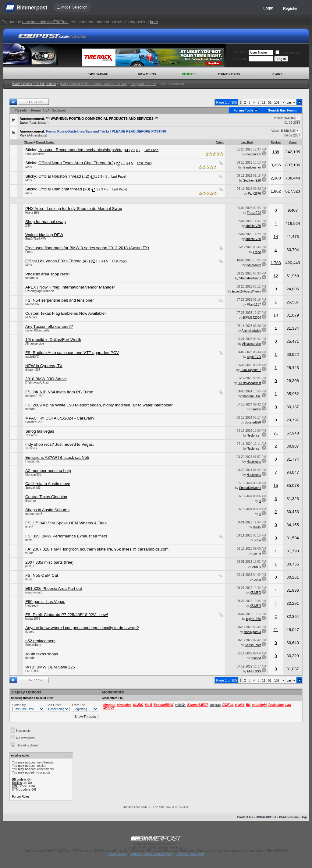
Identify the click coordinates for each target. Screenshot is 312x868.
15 (276, 485)
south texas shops (42, 654)
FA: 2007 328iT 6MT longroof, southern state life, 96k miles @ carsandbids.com (97, 549)
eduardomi (254, 265)
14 (276, 237)
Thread (29, 142)
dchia (29, 540)
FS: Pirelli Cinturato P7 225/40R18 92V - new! (67, 615)
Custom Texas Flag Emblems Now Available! (66, 313)
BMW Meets (147, 74)
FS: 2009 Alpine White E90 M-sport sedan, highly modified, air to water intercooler (99, 405)
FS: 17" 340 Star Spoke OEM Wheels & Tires (66, 523)
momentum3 (34, 514)
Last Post (247, 142)
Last (291, 103)
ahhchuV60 (253, 226)
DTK (28, 226)
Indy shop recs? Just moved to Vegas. (60, 444)
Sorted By (19, 705)
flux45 (29, 527)
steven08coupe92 (37, 330)
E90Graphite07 (35, 154)
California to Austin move (48, 484)
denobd (30, 658)
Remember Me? (289, 53)
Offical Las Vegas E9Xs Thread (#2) (58, 261)
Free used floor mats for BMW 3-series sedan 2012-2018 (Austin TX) (87, 248)
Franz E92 (32, 213)
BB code (18, 779)
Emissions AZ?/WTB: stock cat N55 (57, 457)
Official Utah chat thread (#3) (64, 189)
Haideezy (32, 606)
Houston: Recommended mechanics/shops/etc (80, 150)
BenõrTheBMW (36, 239)
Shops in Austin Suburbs (47, 510)
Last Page (151, 150)
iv (260, 501)
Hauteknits (32, 461)
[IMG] (16, 786)
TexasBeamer (252, 167)
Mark (23, 135)
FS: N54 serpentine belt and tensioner (60, 300)
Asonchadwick (251, 331)
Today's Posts (229, 74)
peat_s (30, 566)
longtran (215, 705)
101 (277, 103)
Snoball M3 (33, 488)
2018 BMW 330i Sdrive (46, 379)
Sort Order (54, 705)
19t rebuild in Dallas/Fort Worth (53, 340)
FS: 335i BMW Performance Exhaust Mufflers (66, 536)
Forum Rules (21, 797)
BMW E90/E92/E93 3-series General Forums (93, 84)
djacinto (30, 501)
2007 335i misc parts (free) (50, 562)
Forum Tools (243, 110)
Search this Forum (283, 110)
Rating (220, 142)
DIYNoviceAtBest (37, 383)
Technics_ (254, 436)
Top (304, 817)
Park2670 (255, 194)
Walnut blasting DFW (44, 235)
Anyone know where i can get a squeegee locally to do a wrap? (82, 628)
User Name (240, 52)
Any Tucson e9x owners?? (49, 326)
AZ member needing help (48, 471)
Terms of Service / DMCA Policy (151, 854)
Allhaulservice (35, 344)
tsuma (29, 553)
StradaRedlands (250, 278)
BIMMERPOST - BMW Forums (277, 817)
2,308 (276, 178)
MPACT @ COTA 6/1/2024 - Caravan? (60, 418)
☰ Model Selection (72, 7)
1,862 (276, 191)
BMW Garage (98, 74)
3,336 (276, 165)
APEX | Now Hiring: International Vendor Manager (70, 287)
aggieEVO (32, 357)
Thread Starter (45, 142)
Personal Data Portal (190, 854)
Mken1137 (32, 304)
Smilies (17, 783)
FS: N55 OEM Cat (42, 575)
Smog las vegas (40, 431)
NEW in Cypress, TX (44, 366)
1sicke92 (31, 435)
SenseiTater (33, 645)
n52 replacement (40, 641)
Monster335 (33, 475)
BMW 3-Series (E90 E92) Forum (34, 84)
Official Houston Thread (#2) (64, 176)
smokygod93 (252, 632)
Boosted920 (33, 422)
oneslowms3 (34, 592)
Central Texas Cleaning (46, 497)
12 (276, 276)
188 (276, 152)
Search (278, 74)
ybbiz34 (180, 705)
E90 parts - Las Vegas (45, 602)
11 (264, 103)
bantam (30, 409)
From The (78, 705)
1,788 (276, 263)
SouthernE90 (252, 181)
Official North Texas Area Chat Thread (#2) (77, 163)
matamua (32, 278)
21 (276, 433)
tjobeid (30, 632)
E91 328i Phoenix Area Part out (54, 588)
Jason (24, 123)
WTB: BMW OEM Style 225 (50, 667)
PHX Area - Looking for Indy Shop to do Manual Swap (74, 209)
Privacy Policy (118, 854)
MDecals (31, 317)
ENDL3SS (32, 671)
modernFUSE (35, 396)
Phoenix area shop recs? (48, 274)
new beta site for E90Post (45, 22)
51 (270, 103)
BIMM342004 (252, 318)
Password (239, 59)
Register (290, 9)
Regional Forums (143, 84)
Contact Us (245, 817)
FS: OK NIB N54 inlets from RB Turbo (59, 392)
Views (293, 142)
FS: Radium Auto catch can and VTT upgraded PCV (72, 353)
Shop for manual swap (46, 222)
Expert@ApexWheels (40, 291)
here (154, 22)
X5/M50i (255, 593)
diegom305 (253, 154)
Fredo (29, 252)
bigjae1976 (33, 619)
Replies (276, 142)
